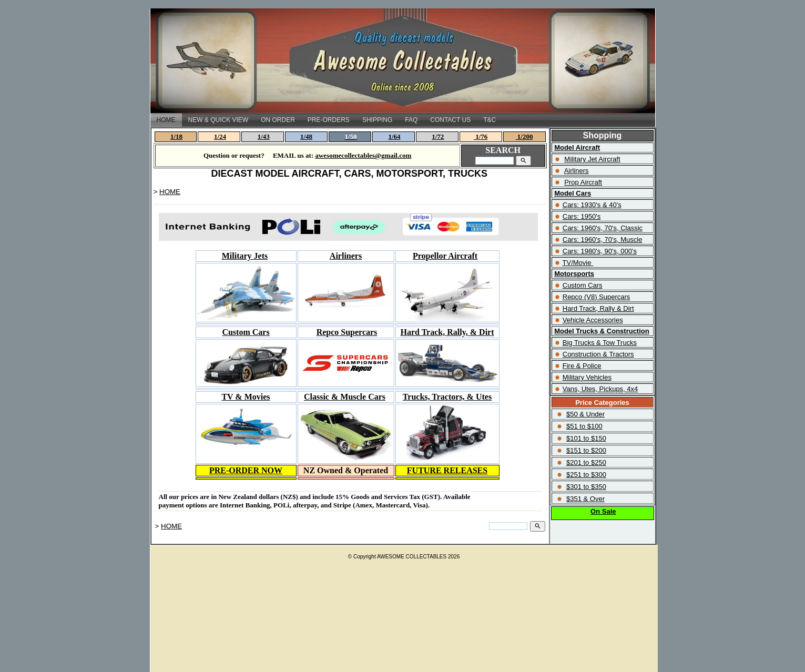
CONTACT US (450, 120)
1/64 (394, 136)
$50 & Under (585, 414)
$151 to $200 (586, 450)
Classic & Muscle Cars (345, 397)
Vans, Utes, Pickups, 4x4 (600, 389)
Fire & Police (582, 366)
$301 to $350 (586, 487)
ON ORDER (278, 120)
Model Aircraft (577, 147)
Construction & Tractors (598, 354)
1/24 (220, 136)
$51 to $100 (584, 426)
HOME (166, 120)
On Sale (603, 511)
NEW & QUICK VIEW (218, 120)
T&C (490, 120)
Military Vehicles (587, 377)
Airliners (346, 256)
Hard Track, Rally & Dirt (598, 308)
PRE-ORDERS (329, 120)
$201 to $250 (586, 462)
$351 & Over (585, 499)
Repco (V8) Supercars (597, 297)
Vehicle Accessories (593, 320)
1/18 (176, 136)
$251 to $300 (586, 475)
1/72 (438, 136)
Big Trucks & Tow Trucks (600, 343)
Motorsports (574, 274)
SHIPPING (377, 120)
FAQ (411, 120)
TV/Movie (577, 263)
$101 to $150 (586, 438)
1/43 (264, 136)
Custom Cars (583, 285)
